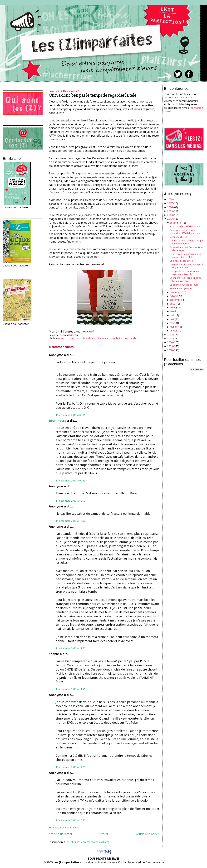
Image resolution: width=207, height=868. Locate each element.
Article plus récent (60, 834)
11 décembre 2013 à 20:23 (71, 820)
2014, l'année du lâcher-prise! (185, 226)
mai (172, 315)
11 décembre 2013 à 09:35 (71, 481)
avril (172, 319)
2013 (170, 219)
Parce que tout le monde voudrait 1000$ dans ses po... (186, 232)
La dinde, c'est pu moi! (181, 261)
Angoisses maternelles (70, 338)
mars (173, 323)
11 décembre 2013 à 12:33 (71, 767)
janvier (173, 331)
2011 (170, 338)
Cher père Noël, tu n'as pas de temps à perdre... (186, 279)
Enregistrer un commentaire (65, 827)
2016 (170, 207)
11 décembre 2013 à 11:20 (71, 648)
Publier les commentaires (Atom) (88, 842)
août (172, 304)
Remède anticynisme (181, 288)
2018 (170, 199)
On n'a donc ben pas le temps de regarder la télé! (93, 95)
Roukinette (58, 421)
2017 (170, 203)
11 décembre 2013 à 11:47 (71, 689)
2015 (170, 211)
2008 (170, 350)
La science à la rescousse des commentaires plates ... (185, 255)
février (173, 327)
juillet (173, 307)
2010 (170, 342)
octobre (174, 296)
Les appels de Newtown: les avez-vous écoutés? (184, 273)
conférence (171, 97)
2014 (170, 215)
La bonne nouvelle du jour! (184, 285)
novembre (175, 292)
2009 (170, 346)
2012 (170, 334)
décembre (175, 223)
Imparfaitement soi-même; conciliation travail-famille (110, 338)
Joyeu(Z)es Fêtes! (179, 237)
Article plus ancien (148, 834)
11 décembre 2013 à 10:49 (71, 501)
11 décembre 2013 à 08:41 (71, 415)
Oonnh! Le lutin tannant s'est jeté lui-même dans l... (187, 242)
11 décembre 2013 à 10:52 (71, 521)
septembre (176, 300)
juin (172, 311)
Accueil (104, 834)
